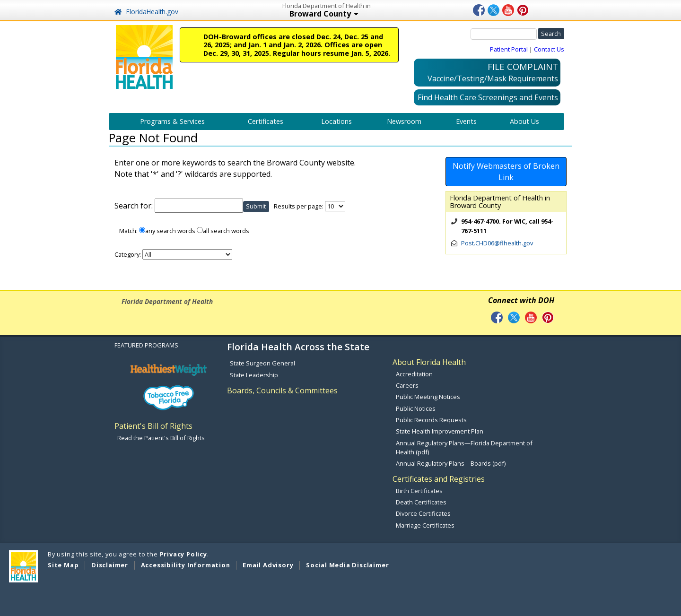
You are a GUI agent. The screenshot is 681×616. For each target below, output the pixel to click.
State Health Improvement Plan (440, 431)
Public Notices (416, 408)
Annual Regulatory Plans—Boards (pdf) (451, 463)
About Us (524, 121)
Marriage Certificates (425, 525)
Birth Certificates (419, 491)
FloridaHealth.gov (146, 12)
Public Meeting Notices (428, 397)
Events (466, 121)
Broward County (325, 14)
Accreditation (414, 374)
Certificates (266, 121)
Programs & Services (172, 121)
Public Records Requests (431, 420)
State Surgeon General (262, 363)
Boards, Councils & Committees (282, 390)
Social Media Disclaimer (347, 565)
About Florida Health (429, 362)
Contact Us (549, 49)
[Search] (504, 34)
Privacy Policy (183, 554)
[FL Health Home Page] (144, 56)
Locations (336, 121)
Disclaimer (110, 565)
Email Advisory (268, 565)
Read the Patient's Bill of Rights (161, 438)
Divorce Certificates (423, 513)
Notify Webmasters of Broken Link (506, 172)
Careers (407, 385)
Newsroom (404, 121)
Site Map (63, 565)
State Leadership (254, 375)
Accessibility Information (186, 565)
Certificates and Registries (439, 479)
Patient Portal (509, 49)
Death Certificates (421, 502)
